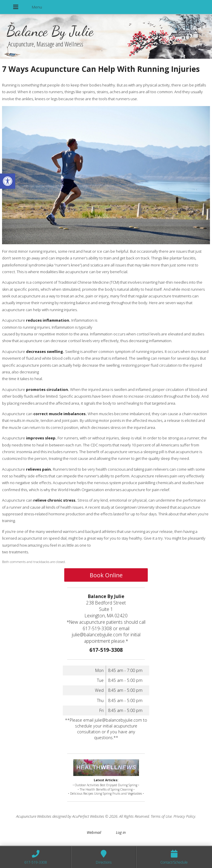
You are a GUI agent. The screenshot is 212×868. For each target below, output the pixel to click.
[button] (8, 181)
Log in (121, 832)
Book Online (106, 575)
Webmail (94, 832)
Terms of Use (161, 816)
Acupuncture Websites (34, 816)
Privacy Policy (184, 816)
